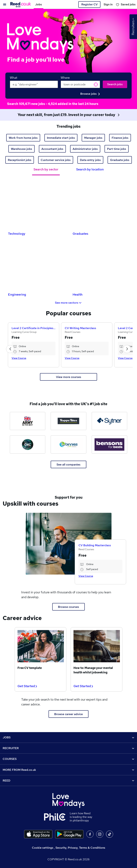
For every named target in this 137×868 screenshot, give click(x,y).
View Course (19, 358)
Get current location (96, 85)
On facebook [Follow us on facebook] (90, 834)
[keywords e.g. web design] (34, 84)
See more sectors (68, 303)
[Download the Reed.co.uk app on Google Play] (69, 834)
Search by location (90, 169)
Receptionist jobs (20, 160)
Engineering (17, 294)
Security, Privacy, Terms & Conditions (80, 848)
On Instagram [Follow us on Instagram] (100, 834)
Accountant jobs (52, 149)
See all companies (68, 465)
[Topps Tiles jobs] (68, 421)
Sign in (108, 4)
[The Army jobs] (28, 421)
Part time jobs (117, 149)
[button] (10, 349)
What (14, 78)
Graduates (80, 234)
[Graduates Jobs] (101, 204)
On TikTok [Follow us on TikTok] (110, 834)
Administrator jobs (85, 149)
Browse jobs (90, 94)
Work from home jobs (23, 138)
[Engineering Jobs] (36, 265)
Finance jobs (120, 138)
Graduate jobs (120, 160)
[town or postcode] (80, 84)
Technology (17, 234)
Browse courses (68, 607)
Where (65, 78)
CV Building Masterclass (95, 545)
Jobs (39, 4)
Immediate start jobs (61, 138)
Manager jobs (93, 138)
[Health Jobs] (101, 265)
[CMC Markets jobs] (28, 444)
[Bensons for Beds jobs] (109, 444)
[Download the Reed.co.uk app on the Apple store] (38, 834)
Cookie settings (43, 848)
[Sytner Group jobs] (109, 421)
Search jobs (115, 84)
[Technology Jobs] (36, 204)
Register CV (89, 4)
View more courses (69, 377)
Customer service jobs (56, 160)
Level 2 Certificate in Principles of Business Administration (34, 328)
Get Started (27, 686)
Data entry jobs (90, 160)
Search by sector (46, 169)
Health (78, 294)
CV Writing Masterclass (80, 328)
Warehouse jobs (21, 149)
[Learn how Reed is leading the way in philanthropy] (57, 817)
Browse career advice (68, 714)
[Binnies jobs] (68, 444)
